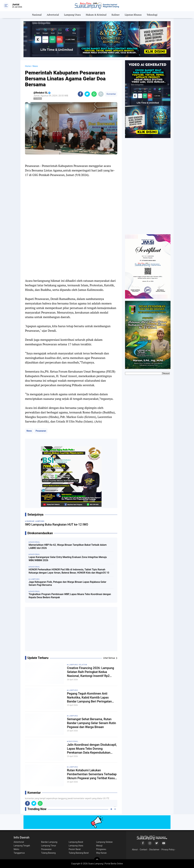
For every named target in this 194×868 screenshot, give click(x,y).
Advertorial (53, 15)
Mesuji (99, 846)
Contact (143, 850)
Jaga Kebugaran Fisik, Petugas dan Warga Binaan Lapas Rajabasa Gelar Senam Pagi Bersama (67, 584)
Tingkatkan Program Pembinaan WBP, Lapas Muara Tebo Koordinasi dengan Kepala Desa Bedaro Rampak (70, 596)
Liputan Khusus (133, 15)
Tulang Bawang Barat (79, 853)
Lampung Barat (76, 842)
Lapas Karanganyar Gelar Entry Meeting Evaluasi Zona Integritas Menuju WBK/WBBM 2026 (68, 559)
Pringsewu (101, 849)
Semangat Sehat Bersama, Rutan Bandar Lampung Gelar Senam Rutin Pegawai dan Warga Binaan (91, 723)
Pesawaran (41, 431)
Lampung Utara (72, 15)
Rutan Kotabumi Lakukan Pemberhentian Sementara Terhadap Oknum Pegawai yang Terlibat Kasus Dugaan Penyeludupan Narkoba (92, 774)
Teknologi (152, 15)
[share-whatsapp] (94, 94)
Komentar (111, 94)
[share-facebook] (80, 94)
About (135, 850)
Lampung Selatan (78, 665)
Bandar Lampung (49, 842)
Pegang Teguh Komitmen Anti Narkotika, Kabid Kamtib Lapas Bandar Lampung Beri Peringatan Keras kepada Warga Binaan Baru (89, 698)
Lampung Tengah (22, 846)
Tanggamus (19, 853)
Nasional (37, 15)
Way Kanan (101, 853)
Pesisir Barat (75, 849)
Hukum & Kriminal (96, 15)
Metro (16, 849)
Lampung (73, 690)
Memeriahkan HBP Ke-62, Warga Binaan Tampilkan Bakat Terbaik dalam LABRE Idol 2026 (68, 546)
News (29, 431)
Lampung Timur (49, 846)
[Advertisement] (71, 630)
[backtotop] (97, 860)
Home (28, 66)
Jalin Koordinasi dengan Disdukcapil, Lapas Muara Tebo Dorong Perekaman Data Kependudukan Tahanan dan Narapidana (92, 749)
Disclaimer (154, 850)
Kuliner (116, 15)
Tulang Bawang (48, 853)
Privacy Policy (168, 850)
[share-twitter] (87, 94)
